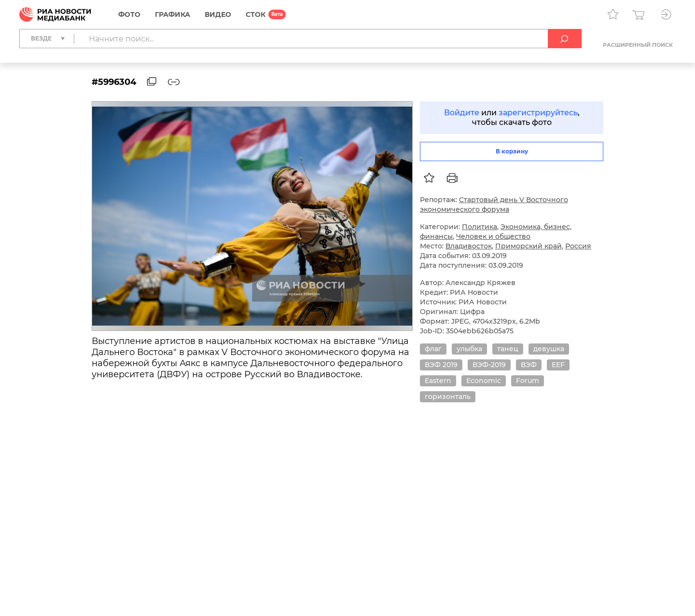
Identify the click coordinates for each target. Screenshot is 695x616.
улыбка (469, 349)
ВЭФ (529, 365)
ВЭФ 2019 (441, 365)
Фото (129, 14)
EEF (558, 365)
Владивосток (469, 246)
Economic (484, 381)
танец (508, 349)
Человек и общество (493, 236)
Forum (528, 381)
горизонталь (448, 397)
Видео (218, 14)
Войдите (462, 113)
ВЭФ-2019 (489, 365)
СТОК (256, 14)
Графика (173, 14)
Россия (578, 246)
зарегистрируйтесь (538, 113)
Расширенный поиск (638, 45)
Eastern (438, 381)
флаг (433, 349)
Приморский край (528, 246)
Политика (480, 227)
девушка (549, 349)
